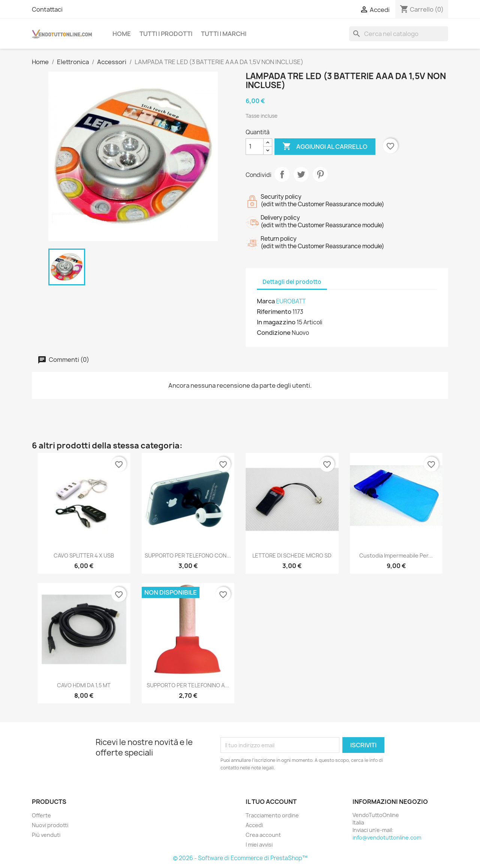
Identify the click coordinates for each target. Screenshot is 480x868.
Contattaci (47, 9)
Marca (266, 301)
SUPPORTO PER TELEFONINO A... (188, 685)
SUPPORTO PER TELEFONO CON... (188, 555)
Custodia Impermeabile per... (396, 555)
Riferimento (274, 312)
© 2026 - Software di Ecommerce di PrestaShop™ (240, 858)
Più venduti (46, 835)
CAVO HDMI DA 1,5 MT (84, 685)
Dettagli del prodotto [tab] (292, 282)
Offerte (41, 815)
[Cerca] (399, 34)
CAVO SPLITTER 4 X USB (84, 555)
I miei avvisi (259, 845)
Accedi (254, 825)
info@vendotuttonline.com (387, 837)
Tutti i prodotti (166, 34)
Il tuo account (271, 802)
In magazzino (276, 322)
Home (122, 34)
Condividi (282, 174)
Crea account (263, 835)
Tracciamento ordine (272, 815)
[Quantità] (255, 147)
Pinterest (320, 174)
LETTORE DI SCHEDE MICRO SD (292, 555)
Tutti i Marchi (224, 34)
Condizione (274, 333)
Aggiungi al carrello (325, 147)
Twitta (301, 174)
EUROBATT (291, 301)
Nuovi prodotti (50, 825)
